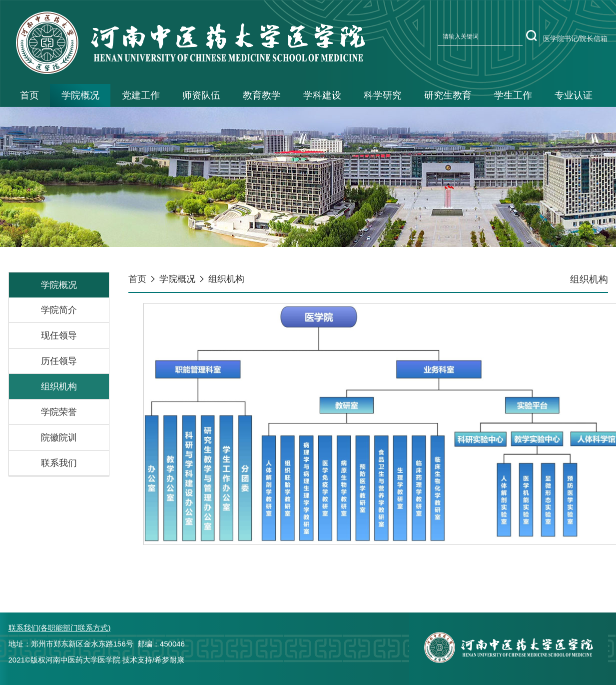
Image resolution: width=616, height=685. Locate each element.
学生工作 (513, 95)
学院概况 (80, 95)
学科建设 (322, 95)
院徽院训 (59, 437)
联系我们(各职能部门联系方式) (60, 628)
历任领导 (59, 361)
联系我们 (59, 463)
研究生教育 (448, 95)
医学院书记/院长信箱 (576, 38)
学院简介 (59, 310)
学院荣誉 (59, 412)
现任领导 (59, 335)
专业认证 (574, 95)
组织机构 (59, 386)
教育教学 (262, 95)
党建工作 (141, 95)
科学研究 (383, 95)
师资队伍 (201, 95)
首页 (29, 95)
